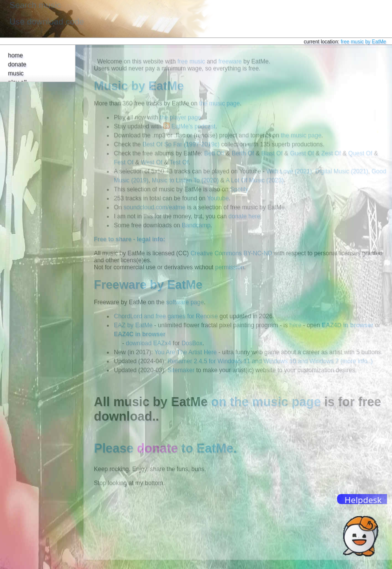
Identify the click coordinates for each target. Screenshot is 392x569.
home (15, 55)
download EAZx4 (149, 343)
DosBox (192, 343)
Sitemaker (181, 370)
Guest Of (302, 153)
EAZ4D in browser (347, 325)
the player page (181, 117)
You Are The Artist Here (186, 352)
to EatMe (185, 448)
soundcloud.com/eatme (154, 207)
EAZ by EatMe (133, 325)
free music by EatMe (363, 42)
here (295, 325)
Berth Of (243, 153)
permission (230, 267)
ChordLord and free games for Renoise (166, 316)
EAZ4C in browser (140, 334)
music (16, 73)
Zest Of (331, 153)
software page (185, 302)
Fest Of (124, 162)
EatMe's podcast (193, 126)
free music (191, 61)
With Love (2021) (289, 171)
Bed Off (214, 153)
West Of (152, 162)
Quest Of (360, 153)
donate (17, 64)
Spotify (239, 189)
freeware (230, 61)
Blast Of (272, 153)
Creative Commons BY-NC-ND (231, 253)
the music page (219, 103)
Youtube (218, 198)
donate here (244, 216)
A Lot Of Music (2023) (255, 180)
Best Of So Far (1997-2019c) (181, 144)
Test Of (179, 162)
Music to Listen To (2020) (185, 180)
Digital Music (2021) (342, 171)
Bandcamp (196, 225)
